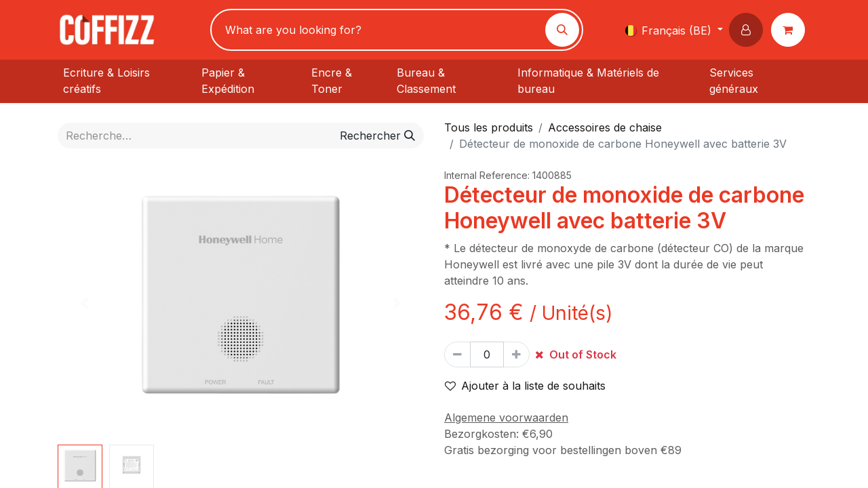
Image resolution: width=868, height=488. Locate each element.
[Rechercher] (562, 30)
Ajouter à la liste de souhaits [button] (525, 386)
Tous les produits (489, 127)
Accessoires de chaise (605, 127)
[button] (749, 30)
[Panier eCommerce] (791, 30)
